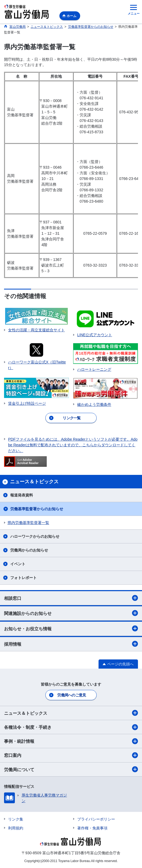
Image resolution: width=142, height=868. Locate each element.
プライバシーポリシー (96, 819)
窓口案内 (71, 755)
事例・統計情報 (71, 741)
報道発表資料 (22, 495)
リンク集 (16, 819)
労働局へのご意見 (72, 695)
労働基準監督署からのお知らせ (37, 509)
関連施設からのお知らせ (71, 613)
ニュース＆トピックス (71, 713)
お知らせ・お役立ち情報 (71, 628)
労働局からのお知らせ (29, 550)
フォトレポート (23, 578)
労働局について (71, 769)
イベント (18, 564)
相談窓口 (71, 598)
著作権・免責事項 (92, 828)
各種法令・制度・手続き (71, 727)
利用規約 (16, 828)
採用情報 (71, 644)
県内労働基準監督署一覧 (28, 523)
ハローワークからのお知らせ (35, 536)
